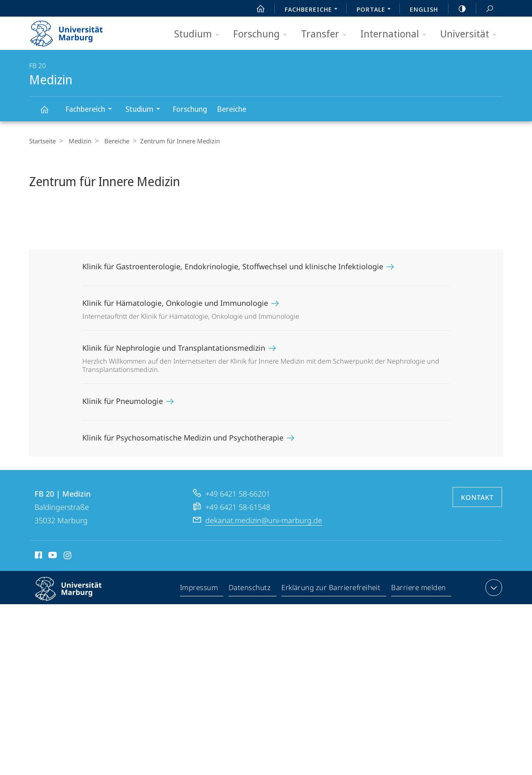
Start (256, 9)
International (396, 34)
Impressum (199, 589)
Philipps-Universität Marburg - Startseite (74, 31)
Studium (199, 34)
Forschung (263, 34)
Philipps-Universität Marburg (76, 595)
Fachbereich (91, 110)
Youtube (52, 556)
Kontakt (477, 497)
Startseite (42, 141)
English (424, 9)
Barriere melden (419, 589)
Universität (471, 34)
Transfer (326, 34)
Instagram (68, 556)
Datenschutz (250, 589)
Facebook (38, 556)
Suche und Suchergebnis (485, 9)
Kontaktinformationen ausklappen (493, 588)
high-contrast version (458, 9)
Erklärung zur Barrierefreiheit (331, 589)
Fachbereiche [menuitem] (313, 10)
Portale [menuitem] (376, 10)
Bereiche (232, 109)
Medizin (49, 113)
